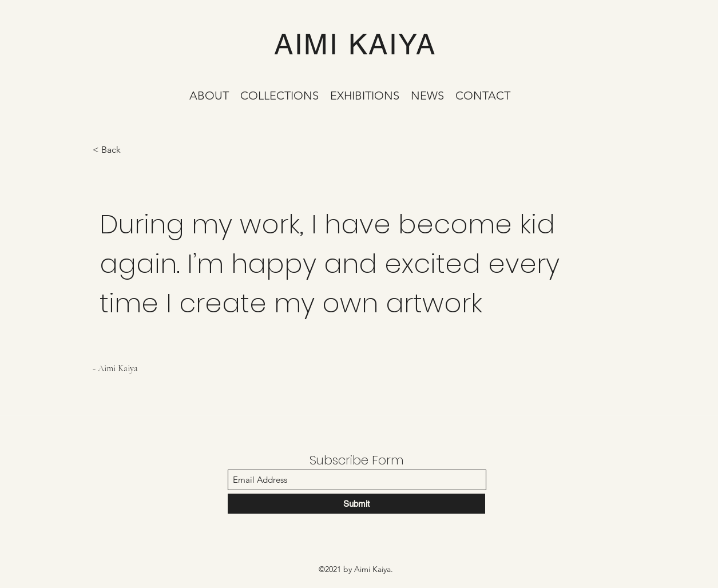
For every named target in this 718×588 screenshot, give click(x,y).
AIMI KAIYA (355, 44)
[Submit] (356, 504)
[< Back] (133, 150)
